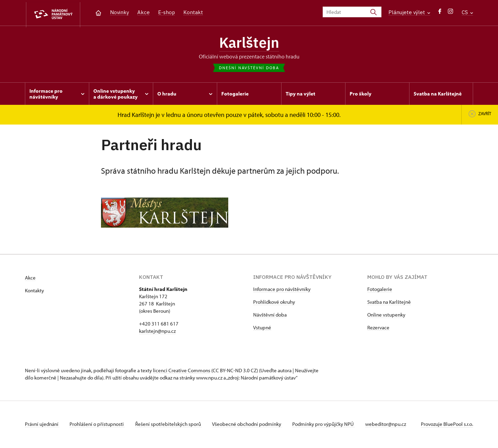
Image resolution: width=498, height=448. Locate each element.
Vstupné (262, 328)
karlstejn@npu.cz (157, 332)
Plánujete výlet (409, 12)
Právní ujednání (42, 425)
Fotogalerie (380, 290)
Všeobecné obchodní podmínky (250, 425)
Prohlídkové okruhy (274, 303)
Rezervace (378, 328)
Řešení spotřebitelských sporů (170, 425)
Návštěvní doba (270, 316)
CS (467, 12)
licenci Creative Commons (182, 371)
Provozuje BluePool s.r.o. (447, 425)
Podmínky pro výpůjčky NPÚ (327, 425)
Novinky (119, 12)
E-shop (167, 12)
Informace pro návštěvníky (282, 290)
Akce (144, 12)
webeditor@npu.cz (390, 425)
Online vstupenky (386, 316)
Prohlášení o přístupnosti (98, 425)
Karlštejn (249, 43)
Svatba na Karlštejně (389, 303)
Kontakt (193, 12)
